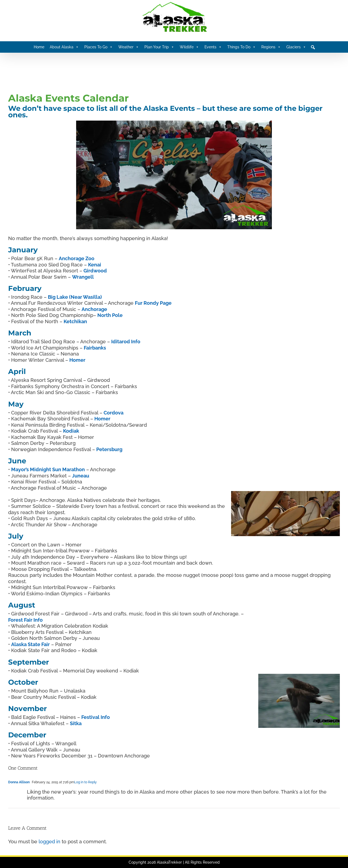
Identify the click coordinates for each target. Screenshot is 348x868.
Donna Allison (19, 782)
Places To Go (99, 47)
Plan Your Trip (159, 47)
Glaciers (296, 47)
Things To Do (242, 47)
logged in (49, 842)
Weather (129, 47)
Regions (271, 47)
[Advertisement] (107, 72)
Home (39, 47)
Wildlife (189, 47)
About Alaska (64, 47)
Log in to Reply (86, 782)
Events (213, 47)
